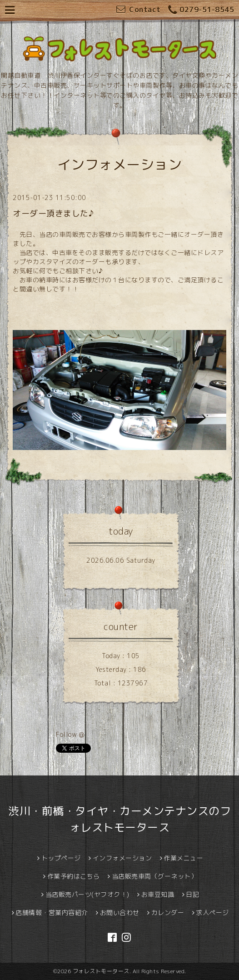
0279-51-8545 (201, 10)
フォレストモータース (101, 971)
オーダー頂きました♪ (53, 213)
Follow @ (70, 734)
